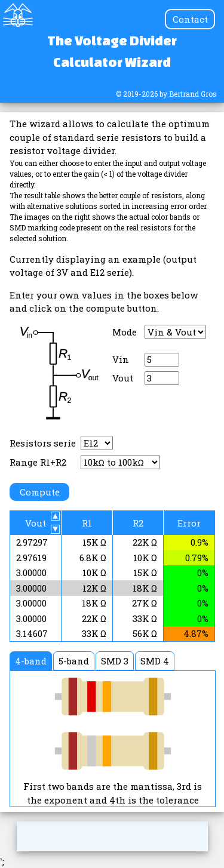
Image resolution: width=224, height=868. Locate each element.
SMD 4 (155, 661)
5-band (74, 661)
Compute (40, 492)
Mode (125, 332)
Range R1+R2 (38, 462)
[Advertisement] (112, 836)
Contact (190, 19)
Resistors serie (43, 443)
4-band (31, 661)
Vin (121, 359)
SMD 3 (115, 661)
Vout (123, 378)
